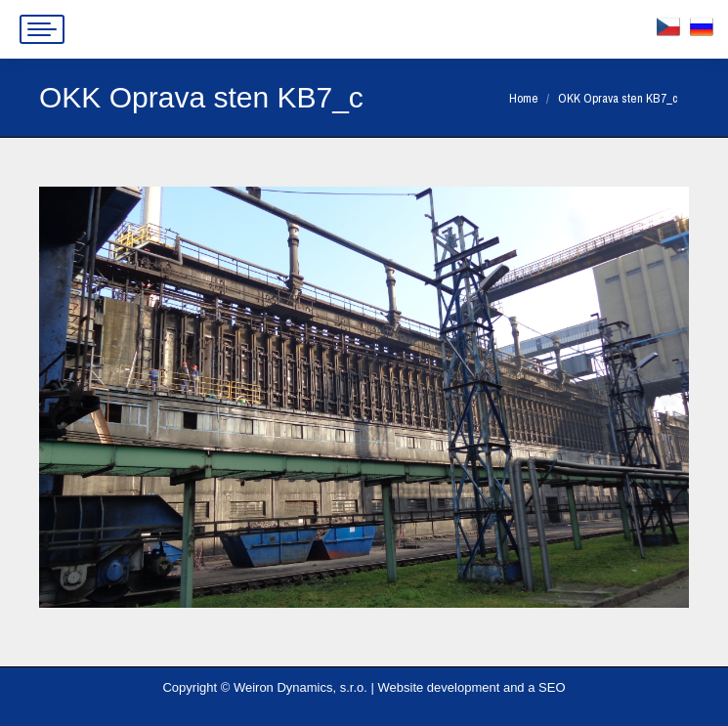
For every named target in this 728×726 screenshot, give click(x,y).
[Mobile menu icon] (42, 29)
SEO (552, 687)
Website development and (451, 687)
